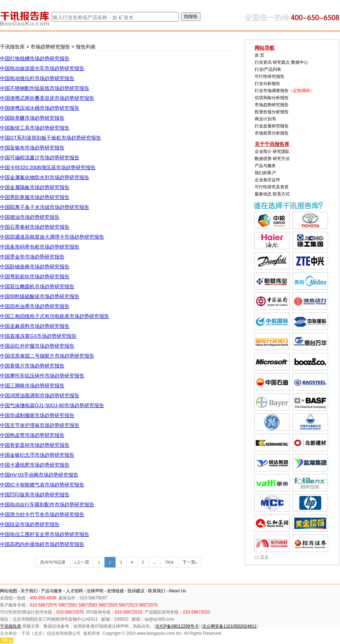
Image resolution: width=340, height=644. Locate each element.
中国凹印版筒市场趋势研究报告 (35, 495)
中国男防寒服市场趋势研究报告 (35, 197)
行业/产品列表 (268, 69)
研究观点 (281, 62)
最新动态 (263, 194)
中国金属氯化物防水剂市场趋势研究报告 (45, 177)
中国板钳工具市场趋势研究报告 (35, 128)
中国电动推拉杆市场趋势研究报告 (37, 78)
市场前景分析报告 (272, 133)
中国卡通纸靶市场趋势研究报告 (35, 465)
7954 (169, 562)
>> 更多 (262, 557)
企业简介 (263, 152)
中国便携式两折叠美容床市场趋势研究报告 (47, 98)
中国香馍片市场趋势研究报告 (32, 366)
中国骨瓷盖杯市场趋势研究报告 (35, 445)
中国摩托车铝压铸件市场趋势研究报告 (42, 376)
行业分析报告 (267, 84)
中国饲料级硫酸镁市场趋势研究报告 (40, 296)
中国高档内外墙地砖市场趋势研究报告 (42, 544)
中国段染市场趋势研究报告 (30, 524)
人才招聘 (74, 591)
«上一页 (82, 562)
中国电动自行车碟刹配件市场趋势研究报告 (47, 505)
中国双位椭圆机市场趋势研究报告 (37, 286)
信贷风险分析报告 (272, 98)
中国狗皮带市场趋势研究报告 (32, 435)
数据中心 (300, 62)
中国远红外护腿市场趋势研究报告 (37, 346)
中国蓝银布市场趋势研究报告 (32, 148)
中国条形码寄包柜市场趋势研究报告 (40, 247)
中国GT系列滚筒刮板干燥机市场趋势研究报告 (50, 138)
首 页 (259, 55)
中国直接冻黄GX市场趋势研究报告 (38, 336)
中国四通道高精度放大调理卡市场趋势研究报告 (52, 237)
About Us (177, 591)
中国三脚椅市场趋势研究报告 (32, 386)
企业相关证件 (267, 180)
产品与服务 (265, 166)
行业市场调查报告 (272, 91)
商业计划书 (265, 119)
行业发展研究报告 (272, 126)
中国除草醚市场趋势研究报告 (32, 118)
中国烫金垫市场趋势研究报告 (32, 257)
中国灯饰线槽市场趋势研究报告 (35, 58)
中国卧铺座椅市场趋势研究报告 (35, 267)
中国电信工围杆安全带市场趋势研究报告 (45, 534)
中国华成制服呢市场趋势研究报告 (37, 415)
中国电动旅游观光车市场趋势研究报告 (42, 68)
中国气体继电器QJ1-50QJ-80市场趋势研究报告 (52, 405)
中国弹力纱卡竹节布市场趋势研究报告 (42, 514)
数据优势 (263, 159)
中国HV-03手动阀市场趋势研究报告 (39, 475)
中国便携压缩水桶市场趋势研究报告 (40, 108)
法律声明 (95, 591)
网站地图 (8, 591)
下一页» (190, 562)
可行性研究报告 (270, 76)
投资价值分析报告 (272, 112)
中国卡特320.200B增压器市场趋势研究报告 (48, 167)
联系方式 (281, 194)
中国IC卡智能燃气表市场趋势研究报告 (42, 485)
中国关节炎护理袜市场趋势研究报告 (40, 425)
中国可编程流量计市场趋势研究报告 (40, 158)
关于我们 (29, 591)
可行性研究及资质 (272, 187)
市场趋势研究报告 (50, 47)
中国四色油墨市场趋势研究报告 (35, 306)
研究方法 (281, 159)
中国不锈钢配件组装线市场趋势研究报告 (45, 88)
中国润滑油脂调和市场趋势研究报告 (40, 395)
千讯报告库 (12, 47)
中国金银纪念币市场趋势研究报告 (37, 455)
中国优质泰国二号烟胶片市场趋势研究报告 (47, 356)
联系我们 (157, 591)
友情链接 (115, 591)
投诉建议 (136, 591)
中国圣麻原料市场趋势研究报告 (35, 326)
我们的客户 (265, 173)
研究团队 (281, 152)
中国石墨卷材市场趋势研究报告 (35, 227)
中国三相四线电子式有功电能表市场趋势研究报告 (55, 316)
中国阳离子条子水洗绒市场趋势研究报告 (45, 207)
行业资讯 (263, 62)
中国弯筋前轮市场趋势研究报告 (35, 277)
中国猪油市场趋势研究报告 (30, 217)
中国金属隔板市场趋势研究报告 (35, 187)
